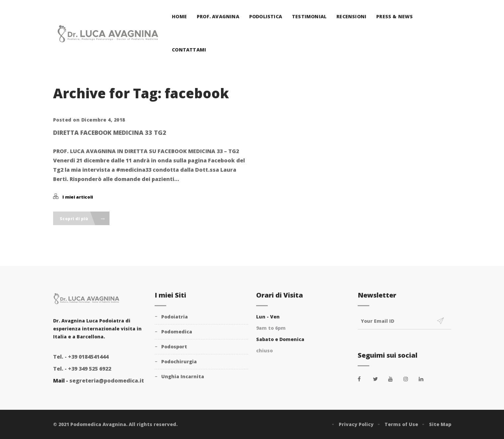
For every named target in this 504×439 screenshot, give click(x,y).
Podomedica (177, 332)
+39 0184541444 (81, 357)
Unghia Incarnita (183, 376)
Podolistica (266, 16)
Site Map (440, 424)
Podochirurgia (179, 361)
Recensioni (351, 16)
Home (179, 16)
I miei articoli (78, 197)
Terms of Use (401, 424)
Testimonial (309, 16)
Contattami (189, 50)
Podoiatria (175, 317)
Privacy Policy (356, 424)
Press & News (395, 16)
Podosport (174, 347)
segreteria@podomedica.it (107, 381)
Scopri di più (82, 219)
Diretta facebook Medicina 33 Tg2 (110, 132)
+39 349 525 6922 (82, 369)
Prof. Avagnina (218, 16)
